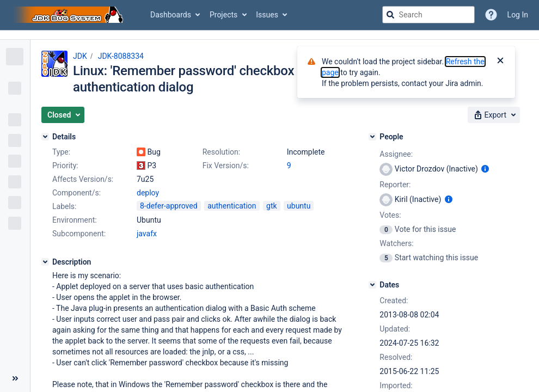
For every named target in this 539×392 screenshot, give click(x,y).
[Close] (500, 62)
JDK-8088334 (121, 56)
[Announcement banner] (269, 35)
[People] (372, 137)
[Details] (45, 137)
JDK (80, 56)
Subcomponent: (79, 234)
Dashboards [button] (171, 15)
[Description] (45, 262)
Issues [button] (267, 15)
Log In (518, 15)
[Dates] (372, 285)
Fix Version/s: (226, 166)
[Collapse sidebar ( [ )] (15, 378)
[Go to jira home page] (70, 15)
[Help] (491, 15)
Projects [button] (223, 15)
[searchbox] (428, 15)
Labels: (64, 206)
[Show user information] (485, 169)
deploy (148, 193)
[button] (63, 115)
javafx (147, 234)
